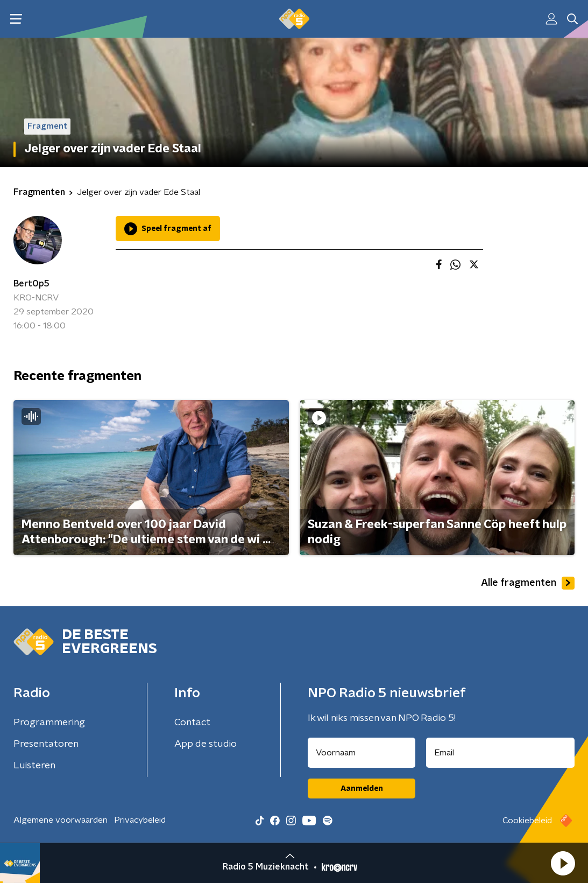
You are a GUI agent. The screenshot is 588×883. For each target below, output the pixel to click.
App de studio (206, 744)
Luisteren (34, 766)
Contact (192, 723)
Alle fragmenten (528, 583)
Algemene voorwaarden (61, 820)
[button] (563, 863)
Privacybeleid (140, 820)
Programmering (49, 723)
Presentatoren (46, 744)
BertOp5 (31, 284)
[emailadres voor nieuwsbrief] (500, 753)
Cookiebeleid (527, 821)
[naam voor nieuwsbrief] (362, 753)
